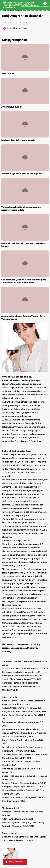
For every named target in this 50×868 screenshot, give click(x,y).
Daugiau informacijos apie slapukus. (21, 6)
